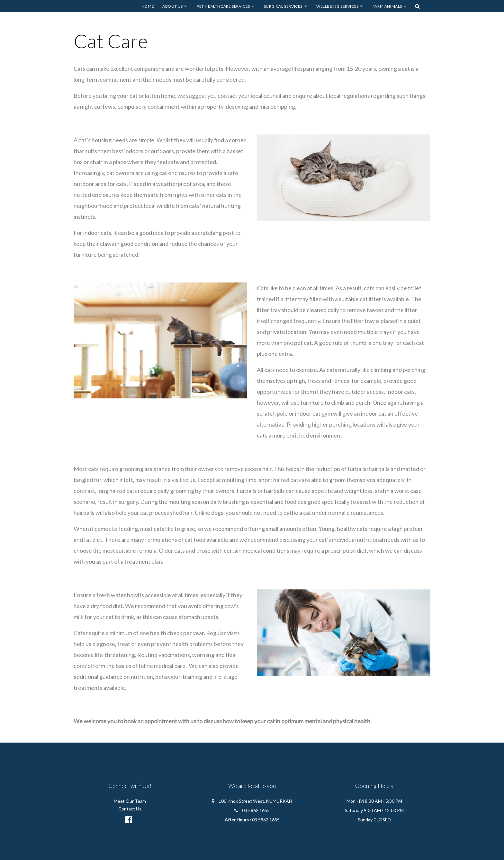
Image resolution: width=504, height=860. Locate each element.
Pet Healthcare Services (223, 6)
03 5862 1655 (256, 810)
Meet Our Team (130, 801)
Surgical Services (283, 6)
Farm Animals (387, 6)
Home (148, 6)
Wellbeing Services (337, 6)
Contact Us (130, 809)
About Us (173, 6)
